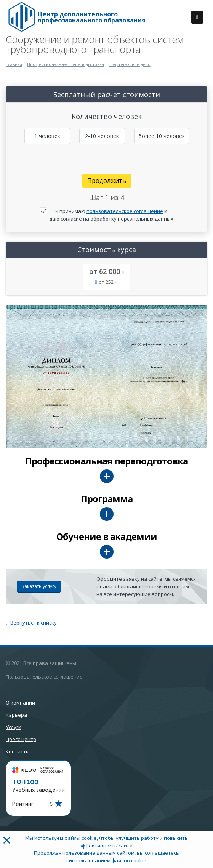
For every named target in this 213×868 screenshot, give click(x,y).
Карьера (16, 715)
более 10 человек (162, 136)
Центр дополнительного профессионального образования (92, 17)
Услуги (14, 727)
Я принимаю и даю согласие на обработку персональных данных (111, 215)
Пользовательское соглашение (44, 677)
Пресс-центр (21, 739)
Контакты (18, 751)
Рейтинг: (23, 804)
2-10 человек (102, 136)
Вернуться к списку (31, 623)
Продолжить (107, 181)
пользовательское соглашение (125, 211)
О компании (20, 703)
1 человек (47, 136)
